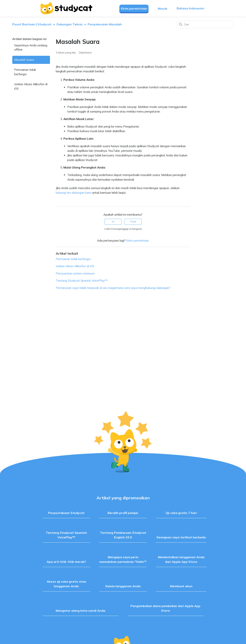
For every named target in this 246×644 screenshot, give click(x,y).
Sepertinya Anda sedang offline (31, 48)
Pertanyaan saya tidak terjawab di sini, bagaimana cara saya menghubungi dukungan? (113, 288)
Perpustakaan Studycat (66, 513)
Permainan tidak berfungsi (25, 72)
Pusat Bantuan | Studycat (32, 24)
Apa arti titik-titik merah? (66, 562)
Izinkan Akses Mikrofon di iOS (31, 86)
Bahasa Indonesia (191, 8)
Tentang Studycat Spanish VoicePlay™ (82, 281)
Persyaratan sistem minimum (75, 273)
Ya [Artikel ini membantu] (113, 221)
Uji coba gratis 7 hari (181, 513)
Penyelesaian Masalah (105, 24)
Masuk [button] (163, 8)
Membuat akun (181, 586)
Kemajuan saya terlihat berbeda (181, 537)
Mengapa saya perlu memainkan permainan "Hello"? (123, 559)
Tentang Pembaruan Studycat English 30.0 (123, 535)
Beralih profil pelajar (123, 513)
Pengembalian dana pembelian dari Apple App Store (165, 608)
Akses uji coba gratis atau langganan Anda (66, 584)
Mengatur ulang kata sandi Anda (81, 611)
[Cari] (205, 24)
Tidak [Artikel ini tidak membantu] (133, 221)
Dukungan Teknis (70, 24)
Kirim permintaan (134, 8)
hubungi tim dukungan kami (74, 193)
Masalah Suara (24, 60)
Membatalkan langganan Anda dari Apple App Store (181, 559)
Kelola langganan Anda (123, 586)
